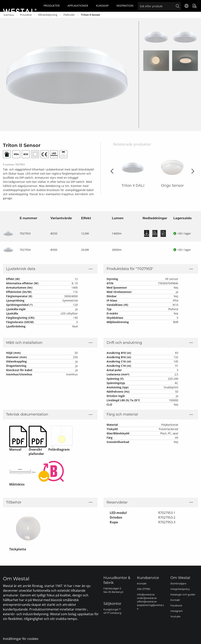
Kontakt (142, 584)
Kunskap (102, 6)
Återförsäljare (178, 584)
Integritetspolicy (180, 589)
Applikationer (78, 6)
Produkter (52, 6)
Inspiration (125, 6)
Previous (113, 171)
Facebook (176, 606)
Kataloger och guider (183, 595)
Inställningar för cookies (21, 639)
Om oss (49, 17)
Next (192, 171)
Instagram (177, 611)
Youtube (175, 616)
